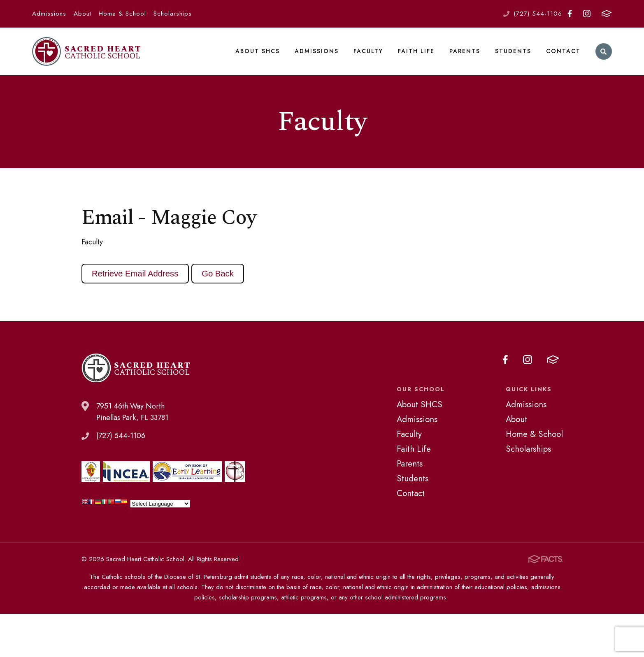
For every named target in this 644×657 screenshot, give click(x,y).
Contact (563, 51)
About (83, 14)
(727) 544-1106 (538, 14)
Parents (465, 51)
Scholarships (173, 14)
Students (513, 51)
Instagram (587, 14)
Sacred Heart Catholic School (86, 51)
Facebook (570, 14)
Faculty (368, 51)
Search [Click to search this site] (603, 52)
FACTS (607, 14)
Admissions (49, 14)
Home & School (122, 14)
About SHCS (258, 51)
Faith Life (416, 51)
